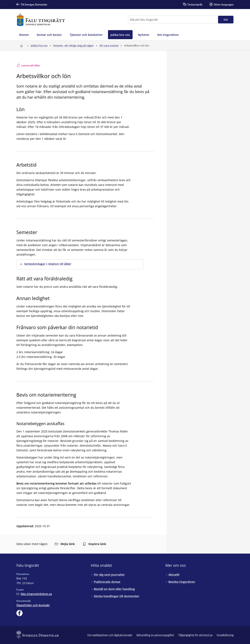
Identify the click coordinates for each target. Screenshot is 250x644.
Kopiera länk (94, 544)
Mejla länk (65, 544)
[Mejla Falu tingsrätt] (34, 594)
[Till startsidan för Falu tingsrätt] (41, 20)
